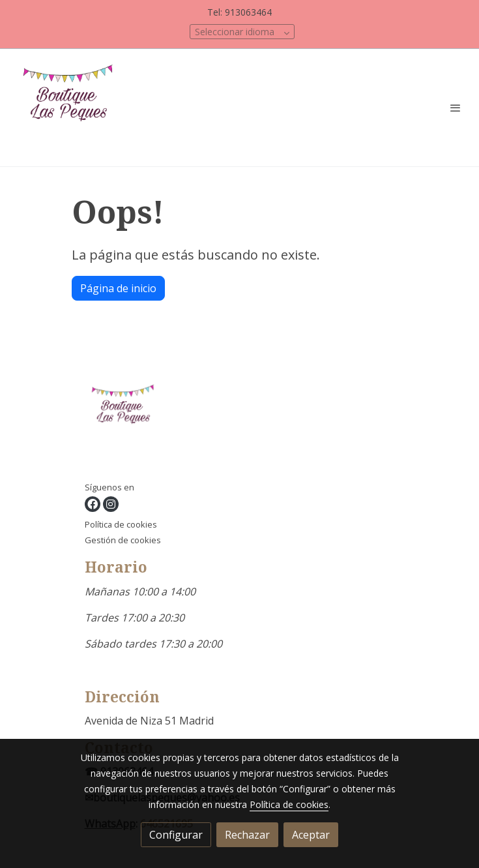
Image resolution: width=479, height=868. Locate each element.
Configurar (176, 835)
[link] (72, 108)
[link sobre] (240, 417)
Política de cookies (121, 524)
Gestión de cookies (123, 540)
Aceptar (311, 835)
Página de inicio (118, 288)
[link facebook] (93, 504)
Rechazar (247, 835)
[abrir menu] (456, 108)
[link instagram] (111, 504)
